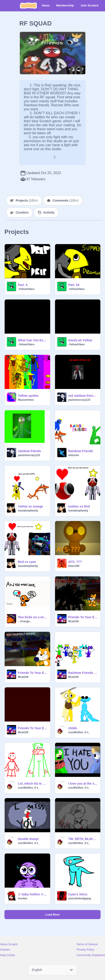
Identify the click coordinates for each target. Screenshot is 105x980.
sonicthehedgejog (80, 898)
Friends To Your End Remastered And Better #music (83, 617)
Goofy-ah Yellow (80, 340)
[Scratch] (28, 6)
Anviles (23, 898)
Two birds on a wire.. (33, 617)
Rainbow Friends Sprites (83, 673)
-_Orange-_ (25, 621)
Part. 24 (74, 285)
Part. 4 (23, 285)
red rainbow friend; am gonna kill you (83, 396)
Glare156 (74, 566)
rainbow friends (29, 451)
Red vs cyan (27, 562)
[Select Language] (53, 970)
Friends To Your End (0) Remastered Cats (33, 673)
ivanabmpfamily (28, 511)
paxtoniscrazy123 (79, 400)
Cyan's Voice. (78, 894)
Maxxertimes (26, 400)
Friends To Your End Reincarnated (33, 728)
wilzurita (74, 455)
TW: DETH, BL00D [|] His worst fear (83, 839)
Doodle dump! (28, 839)
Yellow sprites (28, 396)
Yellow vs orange (31, 506)
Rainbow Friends (81, 451)
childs (73, 728)
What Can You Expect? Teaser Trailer (33, 340)
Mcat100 (73, 621)
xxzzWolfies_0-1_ (79, 732)
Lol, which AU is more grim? (33, 784)
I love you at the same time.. (83, 784)
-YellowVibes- (26, 289)
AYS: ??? (75, 562)
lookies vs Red (79, 506)
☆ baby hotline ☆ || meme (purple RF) (33, 894)
